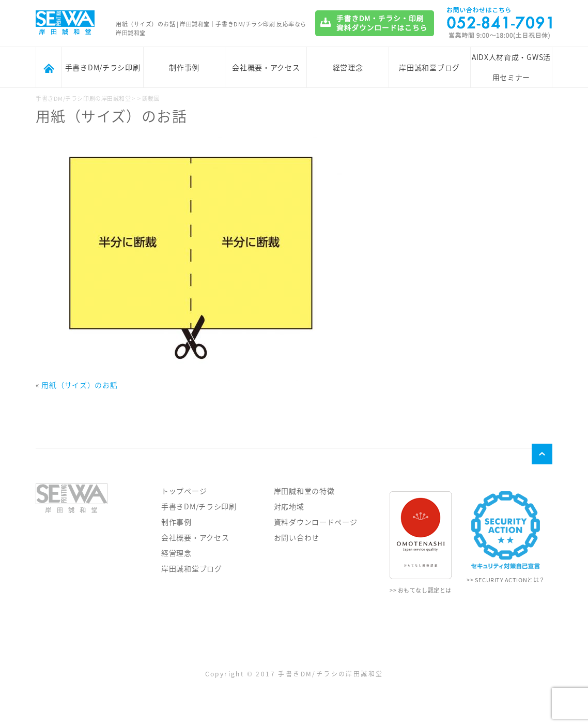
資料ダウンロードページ (316, 522)
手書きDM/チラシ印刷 (103, 67)
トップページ (184, 491)
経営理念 (348, 67)
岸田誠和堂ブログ (429, 67)
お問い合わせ (297, 537)
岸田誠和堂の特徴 (304, 491)
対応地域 (289, 506)
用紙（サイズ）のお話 (79, 385)
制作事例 (184, 67)
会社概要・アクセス (266, 67)
